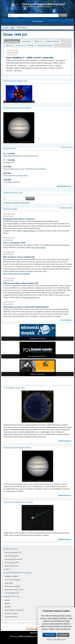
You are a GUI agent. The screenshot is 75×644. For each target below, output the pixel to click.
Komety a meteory (11, 617)
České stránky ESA (11, 566)
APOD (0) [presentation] (20, 45)
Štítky (13, 28)
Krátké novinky (10, 209)
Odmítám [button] (63, 635)
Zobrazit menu (37, 21)
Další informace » (65, 441)
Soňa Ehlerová (8, 240)
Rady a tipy (9, 583)
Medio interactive (26, 636)
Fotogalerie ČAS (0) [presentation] (45, 45)
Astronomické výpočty (12, 580)
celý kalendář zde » (64, 186)
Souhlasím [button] (50, 635)
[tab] (12, 41)
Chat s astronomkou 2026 (14, 243)
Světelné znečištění (11, 576)
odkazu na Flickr (29, 231)
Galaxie (7, 603)
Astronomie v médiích (12, 586)
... (22, 71)
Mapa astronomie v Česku (14, 590)
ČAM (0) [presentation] (30, 45)
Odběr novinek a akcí (13, 193)
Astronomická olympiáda (14, 559)
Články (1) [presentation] (38, 41)
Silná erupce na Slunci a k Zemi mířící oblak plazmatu (26, 307)
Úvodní (6, 28)
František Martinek (12, 53)
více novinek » (66, 320)
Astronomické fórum (12, 593)
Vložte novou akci (67, 147)
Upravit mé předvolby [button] (56, 640)
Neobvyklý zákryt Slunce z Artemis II (19, 219)
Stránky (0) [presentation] (26, 41)
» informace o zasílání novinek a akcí (16, 203)
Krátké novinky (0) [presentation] (52, 41)
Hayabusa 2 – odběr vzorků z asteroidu (33, 57)
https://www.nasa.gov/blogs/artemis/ (17, 274)
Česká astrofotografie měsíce (17, 108)
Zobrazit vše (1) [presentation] (12, 41)
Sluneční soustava (12, 55)
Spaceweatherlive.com (31, 297)
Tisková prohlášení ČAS (13, 553)
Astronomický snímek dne (15, 81)
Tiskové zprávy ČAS (12, 556)
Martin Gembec (8, 216)
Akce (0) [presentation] (9, 45)
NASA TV (8, 569)
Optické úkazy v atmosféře (14, 610)
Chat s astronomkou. (39, 247)
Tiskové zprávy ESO (12, 563)
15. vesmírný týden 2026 (14, 388)
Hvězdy (7, 600)
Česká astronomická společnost (19, 623)
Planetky (8, 607)
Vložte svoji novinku (66, 208)
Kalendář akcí (10, 148)
